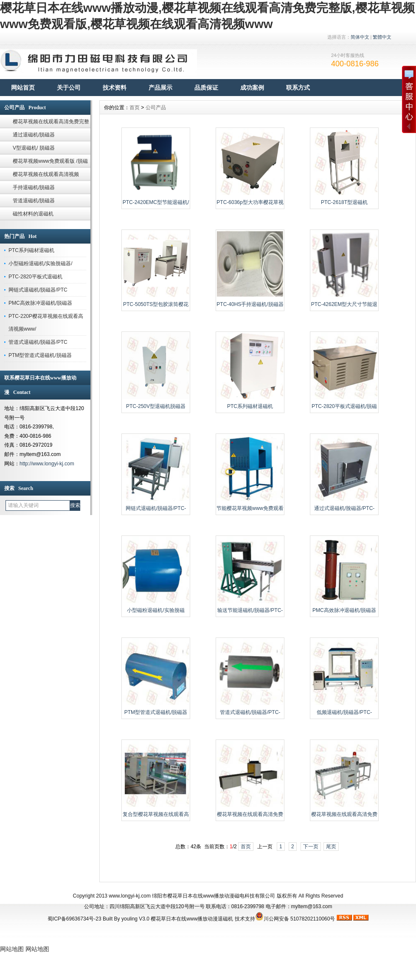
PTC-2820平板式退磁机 (35, 277)
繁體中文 (382, 37)
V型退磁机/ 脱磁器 (34, 148)
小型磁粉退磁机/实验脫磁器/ (41, 263)
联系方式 (298, 88)
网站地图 (12, 949)
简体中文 (360, 37)
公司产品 (156, 108)
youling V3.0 (135, 919)
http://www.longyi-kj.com (47, 464)
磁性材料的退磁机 (33, 214)
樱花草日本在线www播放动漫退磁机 (192, 919)
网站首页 (23, 88)
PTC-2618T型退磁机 (344, 202)
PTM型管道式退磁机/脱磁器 (40, 355)
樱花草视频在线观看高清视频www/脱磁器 (46, 176)
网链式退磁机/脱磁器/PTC (38, 290)
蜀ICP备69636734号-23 (74, 919)
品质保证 (206, 88)
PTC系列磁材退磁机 (31, 250)
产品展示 (160, 88)
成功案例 (252, 88)
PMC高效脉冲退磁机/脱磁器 (40, 303)
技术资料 (115, 88)
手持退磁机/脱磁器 (34, 187)
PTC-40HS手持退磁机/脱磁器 (250, 304)
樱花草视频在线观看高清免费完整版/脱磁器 (51, 123)
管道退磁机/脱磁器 (34, 201)
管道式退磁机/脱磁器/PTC (38, 342)
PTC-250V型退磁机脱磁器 (156, 406)
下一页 (311, 847)
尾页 (331, 847)
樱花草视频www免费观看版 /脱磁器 (50, 163)
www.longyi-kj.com (130, 896)
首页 (135, 108)
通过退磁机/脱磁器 (34, 135)
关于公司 (69, 88)
